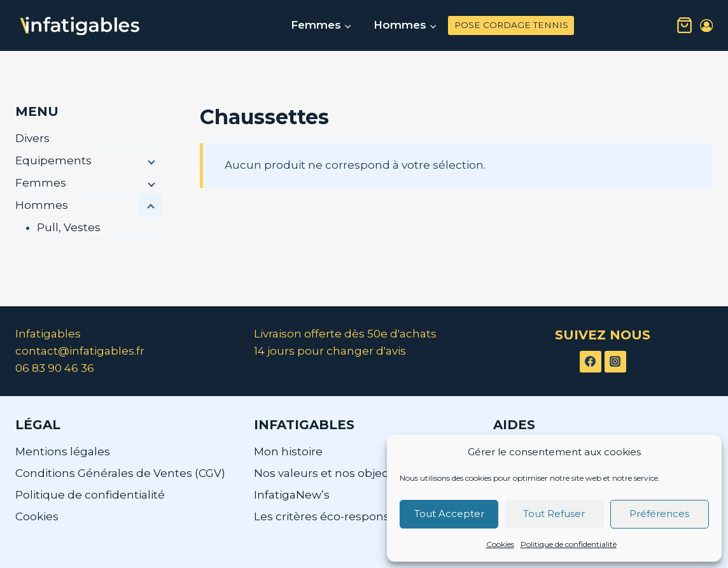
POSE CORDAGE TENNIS (511, 25)
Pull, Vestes (69, 227)
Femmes (41, 183)
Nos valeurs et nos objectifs (329, 473)
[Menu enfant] (150, 161)
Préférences (659, 514)
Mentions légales (63, 451)
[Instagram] (615, 362)
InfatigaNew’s (292, 495)
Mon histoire (288, 451)
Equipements (53, 160)
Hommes (42, 205)
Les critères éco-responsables (337, 516)
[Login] (706, 26)
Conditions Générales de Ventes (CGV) (120, 473)
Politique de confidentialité (569, 544)
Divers (32, 138)
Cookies (500, 544)
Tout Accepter (449, 514)
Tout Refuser (554, 514)
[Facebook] (591, 362)
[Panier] (684, 25)
